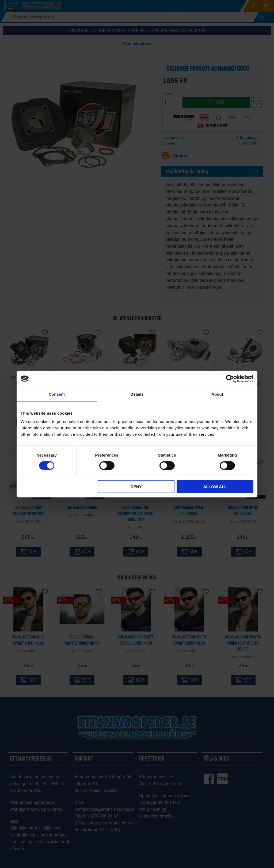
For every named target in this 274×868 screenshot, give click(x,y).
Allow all (215, 487)
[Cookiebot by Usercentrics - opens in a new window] (230, 379)
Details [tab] (137, 394)
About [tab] (217, 394)
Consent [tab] (57, 394)
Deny (136, 487)
